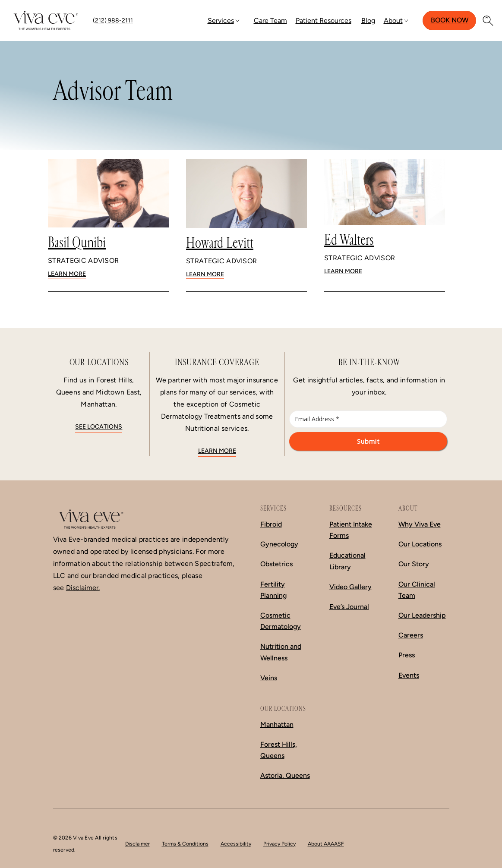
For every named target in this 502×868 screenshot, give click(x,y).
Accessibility (236, 844)
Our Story (414, 564)
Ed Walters (349, 240)
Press (407, 655)
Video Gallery (350, 587)
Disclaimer (137, 844)
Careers (411, 635)
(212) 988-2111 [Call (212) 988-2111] (113, 21)
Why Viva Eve (420, 524)
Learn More (67, 274)
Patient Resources (324, 21)
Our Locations (420, 544)
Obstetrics (276, 564)
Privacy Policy (279, 844)
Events (409, 675)
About (393, 21)
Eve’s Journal (349, 607)
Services (221, 21)
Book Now (450, 20)
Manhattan (277, 724)
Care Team (270, 21)
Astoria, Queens (285, 775)
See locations (99, 427)
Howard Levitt (220, 243)
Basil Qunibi (77, 243)
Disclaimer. (83, 588)
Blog (368, 21)
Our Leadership (422, 615)
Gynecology (279, 544)
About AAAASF (326, 844)
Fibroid (271, 524)
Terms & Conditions (185, 844)
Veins (269, 678)
